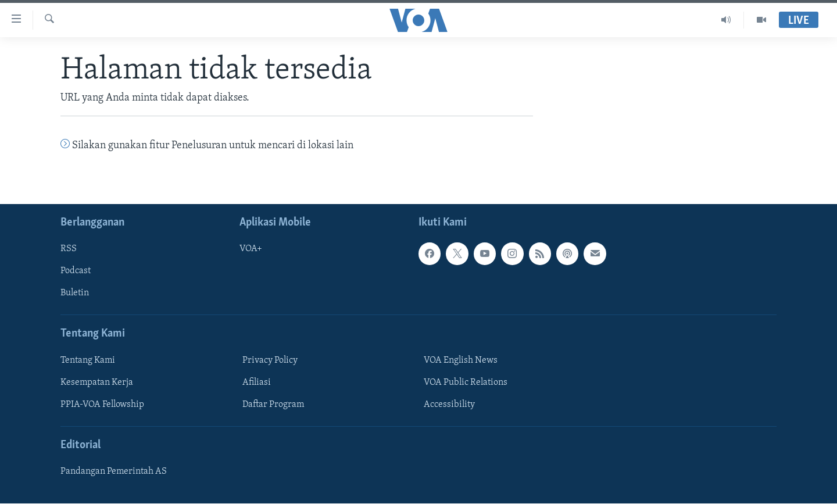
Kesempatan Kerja (97, 383)
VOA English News (461, 360)
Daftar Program (273, 405)
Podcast (76, 271)
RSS (69, 249)
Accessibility (449, 405)
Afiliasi (257, 383)
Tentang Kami (88, 360)
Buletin (75, 294)
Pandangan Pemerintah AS (114, 472)
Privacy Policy (270, 360)
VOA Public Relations (466, 383)
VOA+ (251, 249)
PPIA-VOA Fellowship (102, 405)
